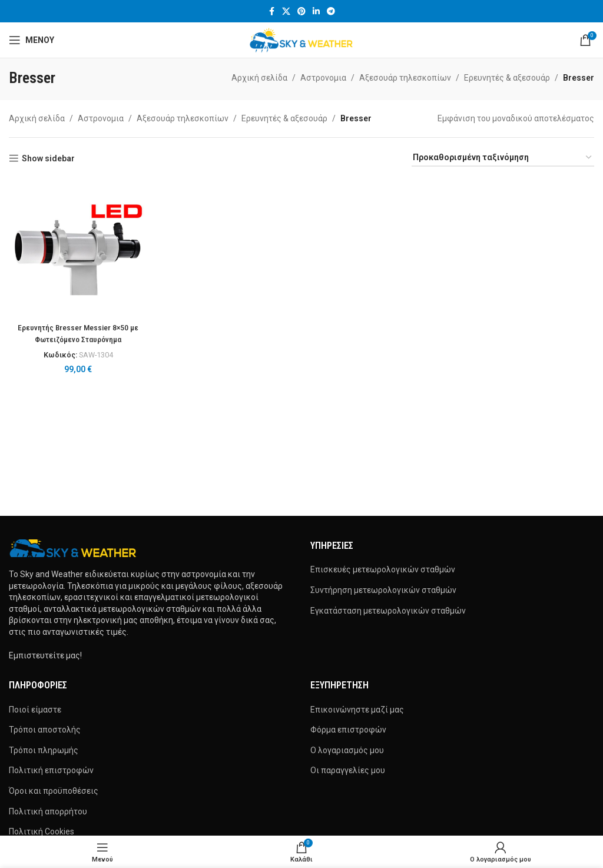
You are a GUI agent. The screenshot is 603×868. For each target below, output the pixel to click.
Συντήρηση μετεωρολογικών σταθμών (383, 590)
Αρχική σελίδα (259, 78)
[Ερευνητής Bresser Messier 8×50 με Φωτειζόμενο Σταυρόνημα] (78, 247)
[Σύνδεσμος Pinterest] (301, 11)
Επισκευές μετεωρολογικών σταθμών (383, 569)
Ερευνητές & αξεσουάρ (507, 78)
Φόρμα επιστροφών (348, 730)
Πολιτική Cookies (42, 831)
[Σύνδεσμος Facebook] (271, 11)
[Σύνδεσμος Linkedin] (316, 11)
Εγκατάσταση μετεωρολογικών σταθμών (388, 611)
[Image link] (74, 548)
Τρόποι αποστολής (45, 730)
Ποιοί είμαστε (35, 710)
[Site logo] (302, 39)
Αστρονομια (323, 78)
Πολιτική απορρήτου (48, 811)
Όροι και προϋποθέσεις (54, 791)
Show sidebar (48, 158)
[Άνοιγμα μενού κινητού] (32, 40)
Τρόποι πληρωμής (44, 750)
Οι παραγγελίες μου (348, 770)
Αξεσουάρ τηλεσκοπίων (405, 78)
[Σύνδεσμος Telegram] (331, 11)
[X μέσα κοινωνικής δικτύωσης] (286, 11)
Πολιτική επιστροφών (51, 770)
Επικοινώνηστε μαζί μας (357, 710)
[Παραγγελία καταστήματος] (503, 158)
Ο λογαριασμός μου (347, 750)
